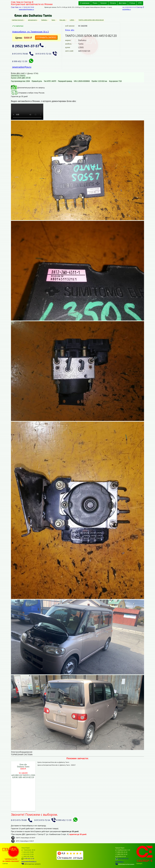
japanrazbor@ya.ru (22, 67)
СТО (140, 3)
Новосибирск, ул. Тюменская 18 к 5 (30, 32)
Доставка (123, 3)
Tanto (53, 20)
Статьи (132, 3)
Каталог (104, 3)
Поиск (95, 3)
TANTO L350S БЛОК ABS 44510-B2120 (91, 20)
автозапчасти (33, 20)
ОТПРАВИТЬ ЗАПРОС (46, 37)
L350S (72, 20)
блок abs (63, 20)
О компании (85, 3)
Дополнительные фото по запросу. (28, 88)
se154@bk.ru (127, 9)
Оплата (113, 3)
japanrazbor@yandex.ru (26, 9)
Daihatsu (44, 20)
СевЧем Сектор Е (18, 20)
